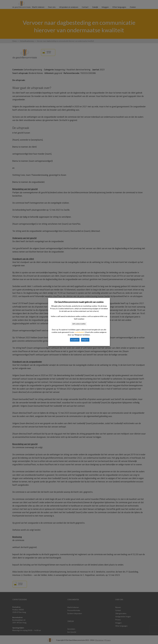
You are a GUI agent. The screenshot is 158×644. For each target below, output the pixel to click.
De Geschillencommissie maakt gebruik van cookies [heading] (79, 302)
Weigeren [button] (85, 340)
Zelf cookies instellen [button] (79, 324)
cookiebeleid (79, 332)
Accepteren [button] (75, 340)
